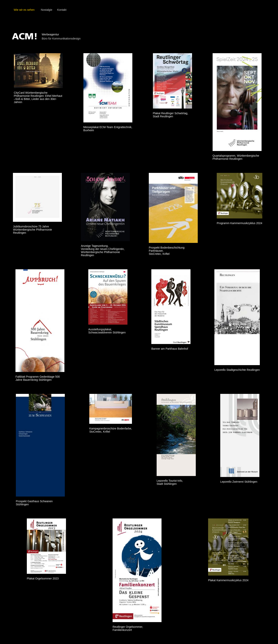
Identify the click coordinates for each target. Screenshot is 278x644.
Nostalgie (47, 10)
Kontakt (62, 10)
